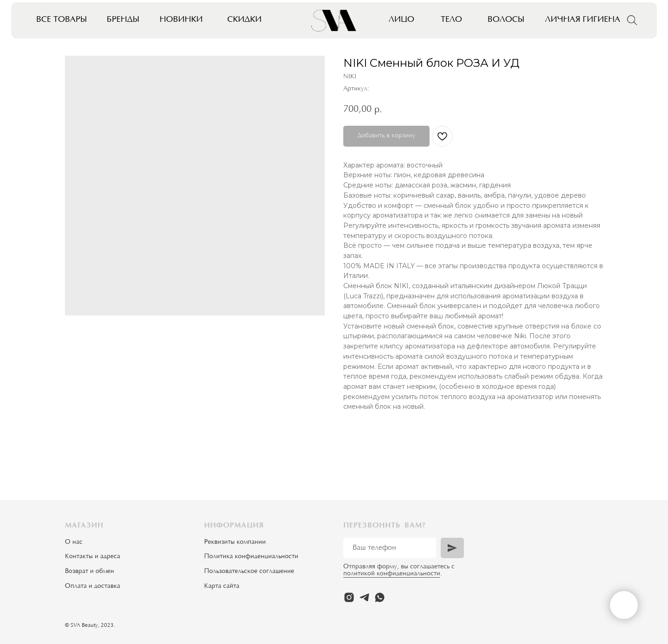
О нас (74, 542)
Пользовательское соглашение (249, 572)
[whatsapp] (380, 597)
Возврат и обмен (90, 572)
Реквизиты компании (235, 542)
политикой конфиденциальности (392, 574)
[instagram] (349, 597)
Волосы (506, 20)
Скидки (244, 20)
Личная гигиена (583, 20)
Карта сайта (222, 586)
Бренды (123, 20)
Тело (451, 20)
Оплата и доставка (93, 586)
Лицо (401, 20)
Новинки (181, 20)
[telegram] (364, 597)
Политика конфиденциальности (251, 557)
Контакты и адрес (91, 557)
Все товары (61, 20)
